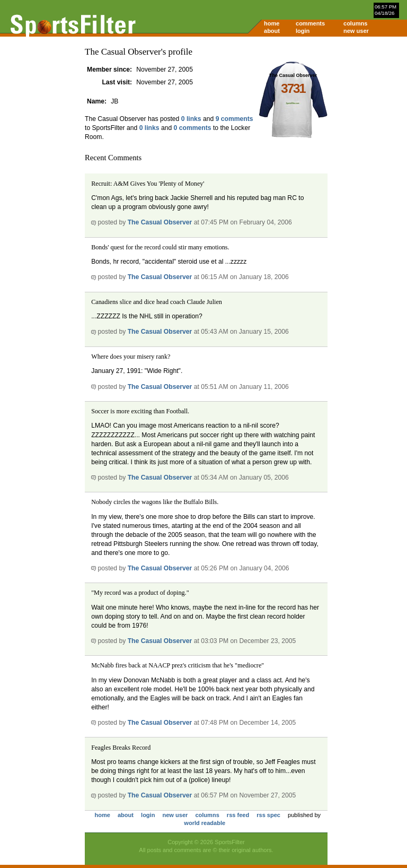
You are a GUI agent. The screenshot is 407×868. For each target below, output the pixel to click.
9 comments (235, 119)
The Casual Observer (160, 222)
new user (356, 31)
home (272, 23)
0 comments (193, 128)
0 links (191, 119)
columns (355, 23)
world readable (205, 823)
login (303, 31)
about (272, 31)
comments (310, 23)
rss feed (238, 815)
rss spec (268, 815)
